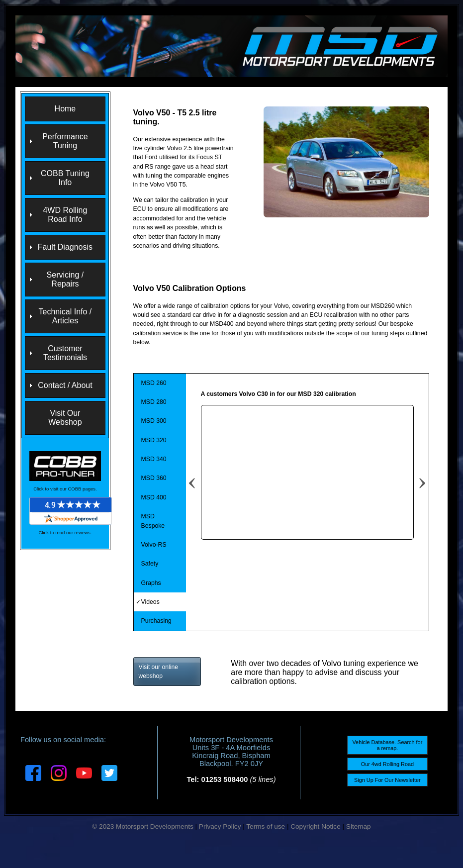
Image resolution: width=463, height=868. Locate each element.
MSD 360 (154, 478)
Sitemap (359, 826)
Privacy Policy (220, 826)
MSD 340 (154, 459)
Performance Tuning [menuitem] (65, 141)
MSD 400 (154, 497)
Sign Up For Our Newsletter (387, 780)
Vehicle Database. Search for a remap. (387, 745)
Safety (150, 564)
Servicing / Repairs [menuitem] (65, 279)
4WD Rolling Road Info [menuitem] (65, 215)
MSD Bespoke (153, 521)
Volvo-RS (154, 545)
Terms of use (266, 826)
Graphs (151, 583)
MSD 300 (154, 421)
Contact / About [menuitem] (65, 385)
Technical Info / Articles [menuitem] (65, 316)
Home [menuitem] (65, 109)
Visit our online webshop (159, 672)
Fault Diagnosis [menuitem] (65, 247)
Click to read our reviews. (65, 532)
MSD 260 (154, 383)
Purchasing (156, 621)
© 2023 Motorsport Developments (142, 826)
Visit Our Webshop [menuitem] (65, 418)
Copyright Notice (316, 826)
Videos (150, 602)
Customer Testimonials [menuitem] (65, 353)
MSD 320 (154, 440)
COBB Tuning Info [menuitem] (65, 178)
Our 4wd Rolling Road (387, 764)
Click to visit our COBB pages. (65, 489)
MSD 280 (154, 402)
